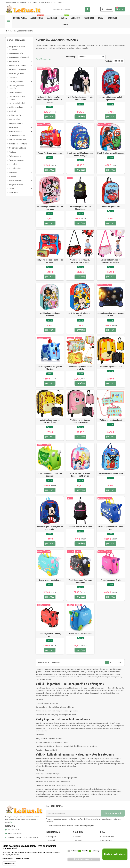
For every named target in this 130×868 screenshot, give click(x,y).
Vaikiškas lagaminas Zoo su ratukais (80, 368)
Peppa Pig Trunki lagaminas (50, 153)
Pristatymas (11, 2)
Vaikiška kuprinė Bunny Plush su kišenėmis (80, 98)
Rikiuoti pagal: (71, 57)
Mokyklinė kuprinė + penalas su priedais (50, 261)
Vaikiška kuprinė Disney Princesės (50, 315)
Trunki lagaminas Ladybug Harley (50, 635)
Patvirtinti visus (115, 854)
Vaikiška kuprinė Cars (111, 206)
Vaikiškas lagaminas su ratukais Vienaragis (111, 261)
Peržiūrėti (108, 61)
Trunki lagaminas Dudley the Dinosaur (50, 475)
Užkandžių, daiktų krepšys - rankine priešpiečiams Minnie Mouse (50, 100)
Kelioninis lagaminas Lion (111, 367)
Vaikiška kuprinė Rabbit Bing (111, 473)
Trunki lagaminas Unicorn (50, 580)
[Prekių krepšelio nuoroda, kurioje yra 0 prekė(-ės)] (120, 9)
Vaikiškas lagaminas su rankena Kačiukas (80, 421)
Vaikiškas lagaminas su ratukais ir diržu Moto (80, 261)
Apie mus (22, 2)
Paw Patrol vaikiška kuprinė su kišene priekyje (80, 154)
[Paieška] (71, 9)
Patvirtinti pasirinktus (84, 859)
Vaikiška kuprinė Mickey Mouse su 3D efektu (50, 528)
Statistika (85, 851)
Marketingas (96, 851)
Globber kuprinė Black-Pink (80, 527)
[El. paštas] (74, 813)
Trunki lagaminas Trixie (111, 580)
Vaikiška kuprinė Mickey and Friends (80, 315)
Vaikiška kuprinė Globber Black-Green (80, 208)
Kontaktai (32, 2)
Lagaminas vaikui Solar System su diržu (111, 315)
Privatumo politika (22, 858)
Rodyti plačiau (10, 863)
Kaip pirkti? (52, 840)
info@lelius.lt (44, 2)
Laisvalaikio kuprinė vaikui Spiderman (111, 98)
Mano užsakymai (108, 837)
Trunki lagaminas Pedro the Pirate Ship (80, 581)
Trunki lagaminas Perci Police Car (111, 528)
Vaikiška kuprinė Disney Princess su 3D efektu (80, 475)
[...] (11, 822)
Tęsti (120, 663)
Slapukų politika (8, 858)
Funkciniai (74, 851)
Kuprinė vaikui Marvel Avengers (111, 153)
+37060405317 (58, 2)
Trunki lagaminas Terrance (80, 633)
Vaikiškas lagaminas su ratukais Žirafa (50, 421)
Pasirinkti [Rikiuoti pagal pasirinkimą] (82, 57)
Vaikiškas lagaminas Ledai (111, 420)
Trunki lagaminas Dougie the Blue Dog (50, 368)
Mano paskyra (107, 840)
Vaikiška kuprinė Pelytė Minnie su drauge (50, 208)
